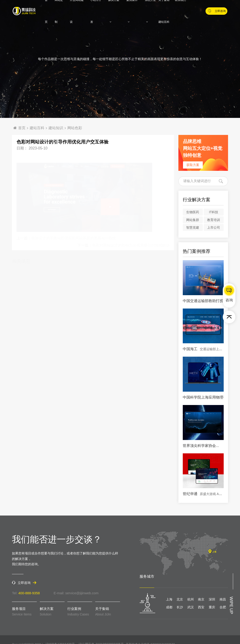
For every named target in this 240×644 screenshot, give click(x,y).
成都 (169, 607)
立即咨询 (217, 11)
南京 (201, 599)
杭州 (191, 599)
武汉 (191, 607)
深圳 (212, 599)
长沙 (180, 607)
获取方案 (193, 165)
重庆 (212, 607)
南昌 (223, 599)
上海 (169, 599)
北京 (180, 599)
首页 (19, 128)
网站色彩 (75, 128)
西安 (201, 607)
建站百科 (164, 22)
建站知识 (56, 128)
